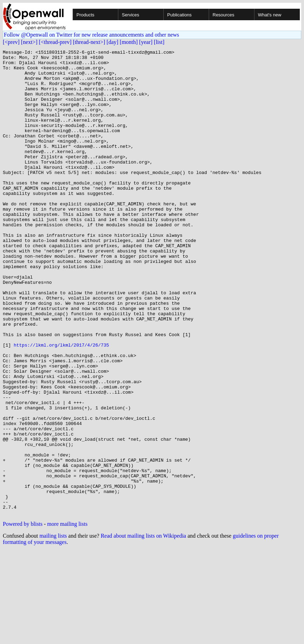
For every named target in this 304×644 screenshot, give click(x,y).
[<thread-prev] (55, 42)
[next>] (29, 42)
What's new (270, 15)
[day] (112, 42)
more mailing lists (67, 617)
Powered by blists (23, 617)
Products (85, 15)
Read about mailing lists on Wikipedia (143, 629)
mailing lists (53, 629)
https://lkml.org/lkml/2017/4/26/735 (61, 404)
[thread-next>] (89, 42)
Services (131, 15)
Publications (179, 15)
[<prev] (11, 42)
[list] (159, 42)
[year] (146, 42)
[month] (129, 42)
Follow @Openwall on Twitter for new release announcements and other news (91, 35)
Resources (223, 15)
